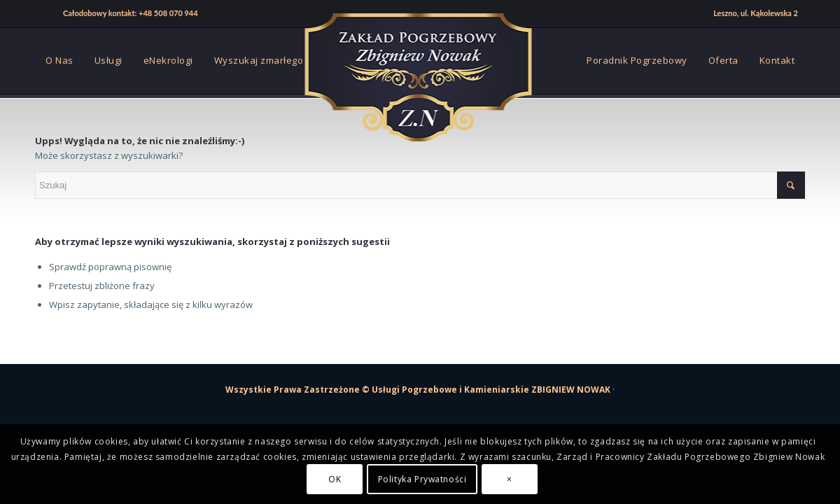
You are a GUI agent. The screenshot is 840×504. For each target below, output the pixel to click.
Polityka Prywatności (422, 479)
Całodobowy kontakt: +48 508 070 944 (131, 13)
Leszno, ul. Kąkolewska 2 (756, 13)
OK (335, 479)
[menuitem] (120, 14)
